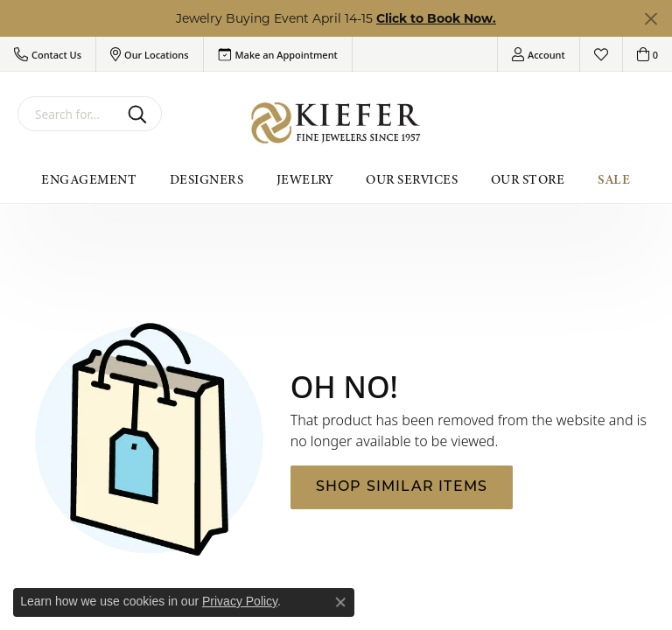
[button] (48, 54)
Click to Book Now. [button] (436, 18)
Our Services (412, 179)
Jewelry (305, 179)
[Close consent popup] (340, 602)
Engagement (89, 179)
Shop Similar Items (402, 487)
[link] (278, 54)
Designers (206, 179)
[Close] (651, 19)
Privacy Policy (240, 601)
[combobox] (69, 114)
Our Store (528, 179)
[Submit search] (140, 114)
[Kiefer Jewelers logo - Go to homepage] (336, 123)
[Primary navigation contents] (336, 179)
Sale (614, 179)
